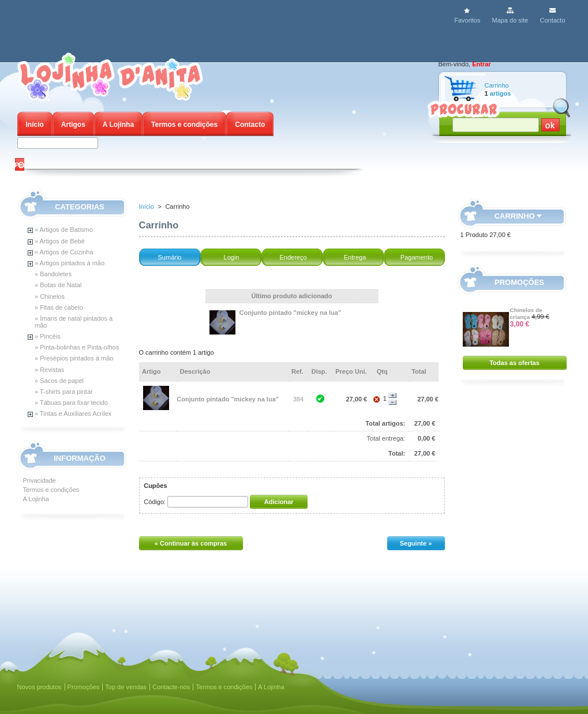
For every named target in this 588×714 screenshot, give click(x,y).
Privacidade (40, 480)
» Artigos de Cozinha (64, 252)
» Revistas (49, 370)
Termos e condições (184, 125)
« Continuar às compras (191, 543)
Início (35, 125)
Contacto (552, 20)
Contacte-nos (171, 687)
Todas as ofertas (514, 363)
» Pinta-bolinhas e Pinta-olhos (77, 347)
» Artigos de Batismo (64, 230)
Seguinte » (416, 543)
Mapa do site (510, 20)
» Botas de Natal (58, 285)
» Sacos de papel (59, 381)
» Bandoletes (53, 274)
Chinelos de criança (526, 313)
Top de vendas (126, 687)
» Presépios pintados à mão (74, 358)
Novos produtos (40, 687)
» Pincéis (48, 336)
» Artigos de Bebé (60, 241)
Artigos (73, 125)
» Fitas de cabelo (59, 307)
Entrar (481, 64)
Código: (155, 502)
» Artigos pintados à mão (70, 263)
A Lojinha (118, 125)
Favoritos (467, 20)
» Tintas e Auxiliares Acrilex (73, 414)
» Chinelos (50, 296)
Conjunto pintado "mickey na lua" (291, 313)
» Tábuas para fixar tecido (71, 403)
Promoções (519, 282)
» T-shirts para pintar (64, 392)
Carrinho (497, 85)
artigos (501, 93)
